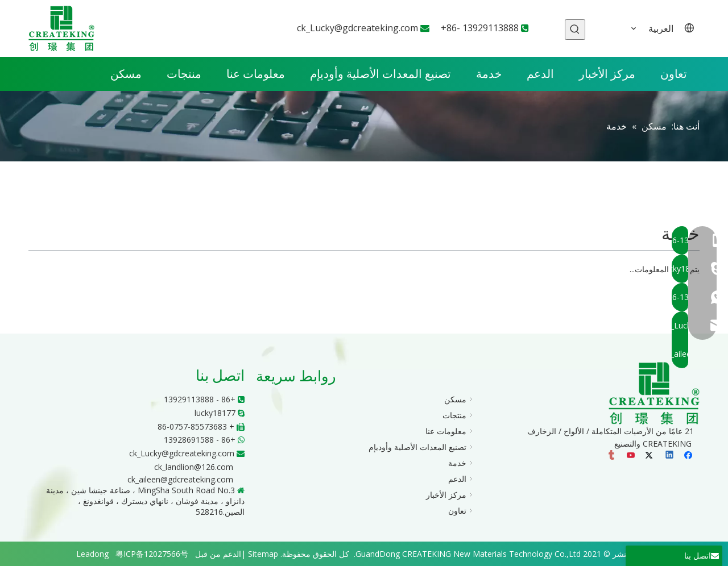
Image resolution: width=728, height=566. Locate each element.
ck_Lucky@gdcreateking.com (357, 28)
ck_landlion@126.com (194, 467)
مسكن (455, 399)
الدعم (457, 479)
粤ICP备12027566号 (152, 554)
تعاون (457, 511)
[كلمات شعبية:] (575, 30)
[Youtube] (632, 456)
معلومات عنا (446, 431)
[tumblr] (612, 456)
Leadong (92, 554)
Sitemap (263, 554)
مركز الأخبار (446, 495)
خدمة (457, 463)
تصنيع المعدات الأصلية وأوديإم (417, 447)
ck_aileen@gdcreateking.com (180, 479)
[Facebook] (690, 456)
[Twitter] (651, 456)
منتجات (454, 415)
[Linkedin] (670, 456)
